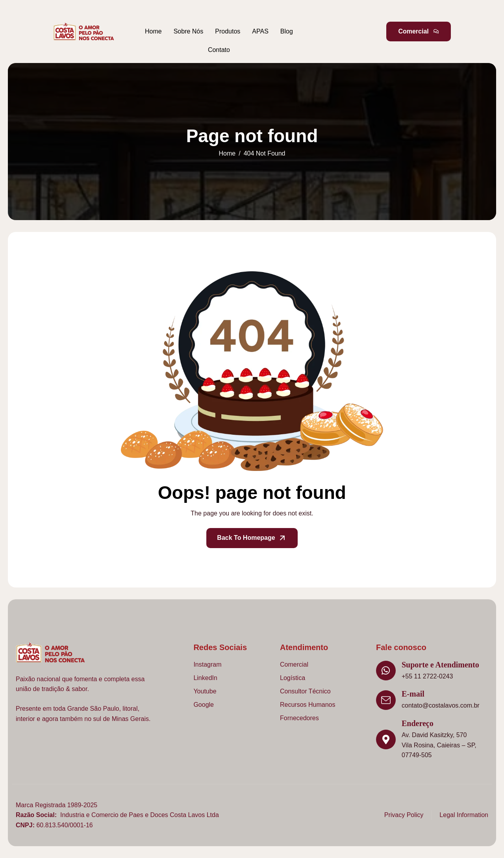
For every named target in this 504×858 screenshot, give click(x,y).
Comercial (294, 664)
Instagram (207, 664)
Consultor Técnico (305, 691)
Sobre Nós (189, 31)
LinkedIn (205, 678)
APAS (260, 31)
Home (153, 31)
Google (204, 705)
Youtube (205, 691)
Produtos (228, 31)
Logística (293, 678)
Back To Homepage (252, 538)
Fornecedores (299, 718)
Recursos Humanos (308, 705)
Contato (219, 50)
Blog (287, 31)
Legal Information (464, 815)
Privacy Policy (404, 815)
